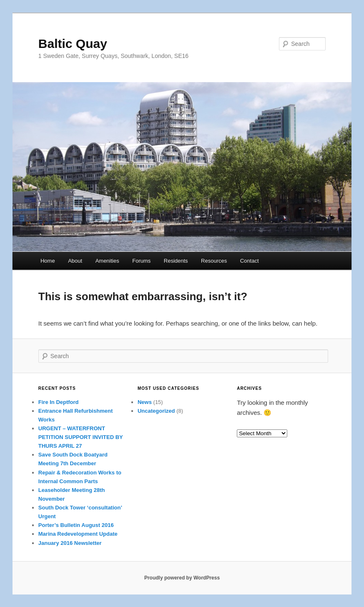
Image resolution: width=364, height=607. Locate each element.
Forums (141, 261)
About (75, 261)
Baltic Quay (73, 44)
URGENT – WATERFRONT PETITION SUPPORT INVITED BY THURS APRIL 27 (81, 437)
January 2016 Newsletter (70, 543)
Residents (176, 261)
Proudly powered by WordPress (182, 578)
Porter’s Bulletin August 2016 (76, 525)
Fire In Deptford (59, 402)
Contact (250, 261)
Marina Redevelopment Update (78, 534)
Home (48, 261)
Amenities (107, 261)
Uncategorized (156, 411)
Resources (214, 261)
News (145, 402)
